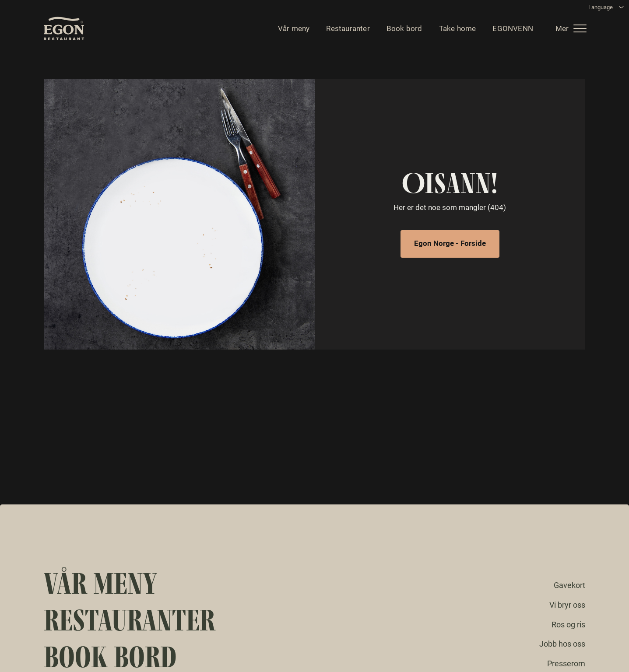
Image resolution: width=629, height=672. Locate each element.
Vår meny (292, 31)
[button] (572, 31)
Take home (455, 31)
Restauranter (346, 31)
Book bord (402, 31)
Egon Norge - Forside (450, 243)
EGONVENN (511, 31)
